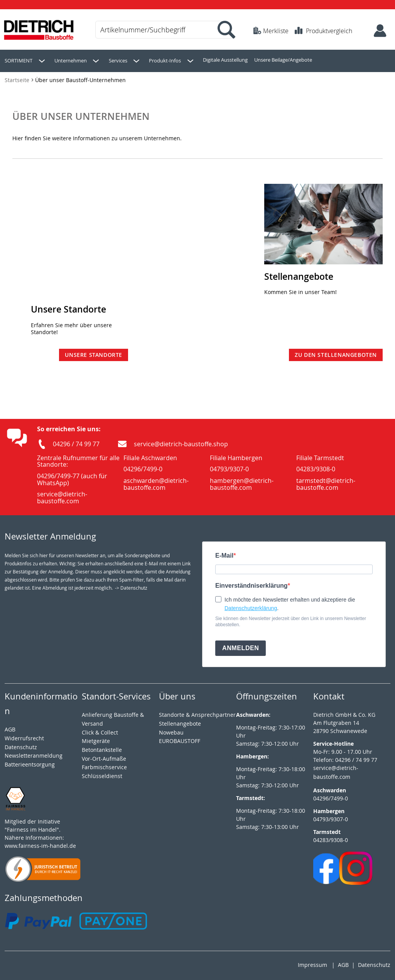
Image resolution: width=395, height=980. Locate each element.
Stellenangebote (180, 722)
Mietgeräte (96, 739)
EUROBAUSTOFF (180, 739)
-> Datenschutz (131, 586)
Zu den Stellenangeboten (336, 353)
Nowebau (171, 730)
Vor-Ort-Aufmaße (104, 757)
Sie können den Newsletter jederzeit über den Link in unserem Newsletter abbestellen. (291, 620)
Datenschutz (374, 963)
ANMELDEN (241, 646)
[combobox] (164, 30)
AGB (10, 727)
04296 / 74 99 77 (76, 442)
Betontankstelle (102, 748)
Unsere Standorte (94, 353)
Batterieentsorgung (30, 762)
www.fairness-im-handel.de (40, 844)
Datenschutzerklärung (251, 606)
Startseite (18, 78)
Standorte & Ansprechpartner (197, 713)
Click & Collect (100, 730)
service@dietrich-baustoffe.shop (181, 442)
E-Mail (224, 554)
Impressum (312, 963)
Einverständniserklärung (252, 584)
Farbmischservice (104, 765)
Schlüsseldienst (102, 774)
